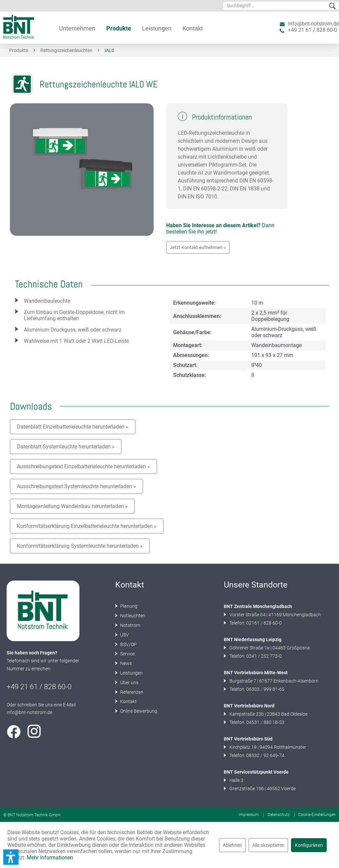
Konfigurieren (309, 845)
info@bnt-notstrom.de (314, 24)
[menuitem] (281, 6)
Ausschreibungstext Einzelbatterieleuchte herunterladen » (83, 466)
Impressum (249, 815)
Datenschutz (279, 815)
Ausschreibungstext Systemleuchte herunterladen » (76, 486)
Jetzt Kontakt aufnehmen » (198, 247)
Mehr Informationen (50, 858)
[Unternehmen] (77, 28)
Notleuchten (132, 616)
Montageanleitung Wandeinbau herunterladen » (72, 506)
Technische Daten (49, 284)
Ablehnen (232, 845)
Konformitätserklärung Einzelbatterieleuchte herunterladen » (87, 526)
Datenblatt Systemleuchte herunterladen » (66, 447)
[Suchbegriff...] (281, 6)
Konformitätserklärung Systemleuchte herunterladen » (80, 546)
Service (127, 654)
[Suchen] (332, 6)
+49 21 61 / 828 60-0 (313, 30)
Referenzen (131, 692)
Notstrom (130, 625)
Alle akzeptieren (268, 845)
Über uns (129, 683)
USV (124, 635)
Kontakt (128, 701)
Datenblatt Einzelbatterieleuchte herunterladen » (73, 427)
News (125, 663)
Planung (128, 606)
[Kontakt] (193, 28)
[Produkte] (119, 28)
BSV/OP (128, 644)
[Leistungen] (157, 28)
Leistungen (131, 673)
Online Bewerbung (138, 711)
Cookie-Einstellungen (317, 815)
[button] (11, 857)
